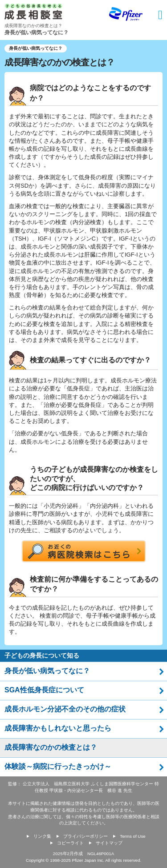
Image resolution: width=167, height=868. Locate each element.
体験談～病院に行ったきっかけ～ (58, 766)
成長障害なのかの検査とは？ (51, 747)
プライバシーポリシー (86, 836)
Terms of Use (132, 836)
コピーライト (70, 843)
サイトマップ (109, 843)
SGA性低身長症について (44, 690)
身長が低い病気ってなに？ (47, 671)
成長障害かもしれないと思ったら (58, 728)
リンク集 (42, 836)
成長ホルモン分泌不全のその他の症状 (65, 709)
